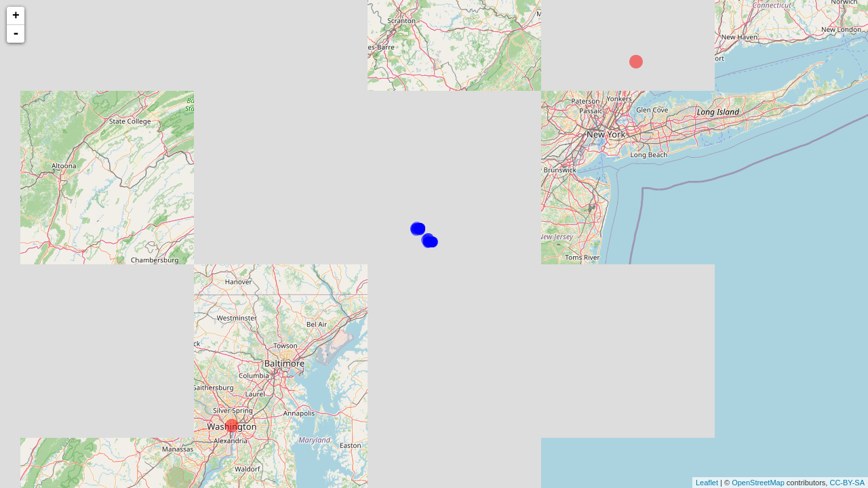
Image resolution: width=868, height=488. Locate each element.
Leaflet (707, 483)
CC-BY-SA (847, 483)
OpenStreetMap (758, 483)
